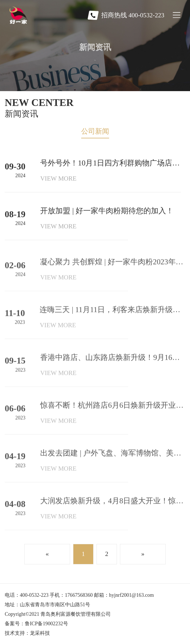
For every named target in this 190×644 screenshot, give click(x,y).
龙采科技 (40, 633)
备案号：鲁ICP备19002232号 (36, 624)
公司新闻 (95, 131)
